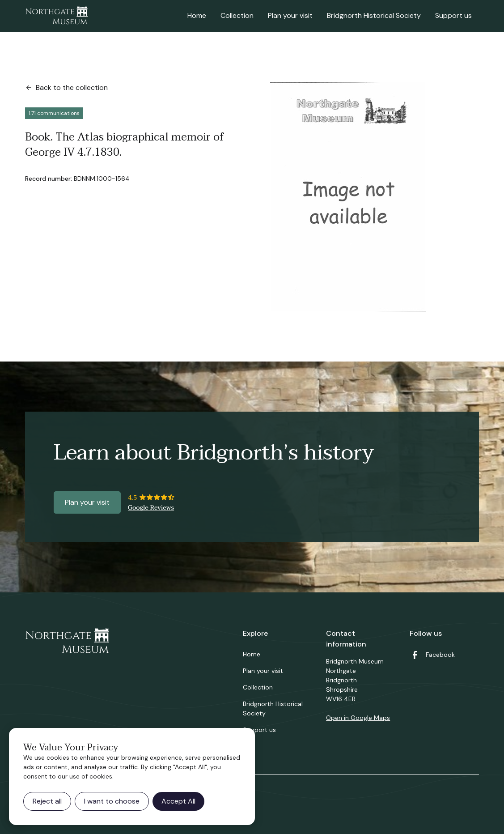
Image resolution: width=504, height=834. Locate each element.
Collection (237, 15)
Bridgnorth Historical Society (374, 15)
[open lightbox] (348, 197)
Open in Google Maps (358, 718)
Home (197, 15)
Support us (453, 15)
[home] (56, 16)
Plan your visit (290, 15)
